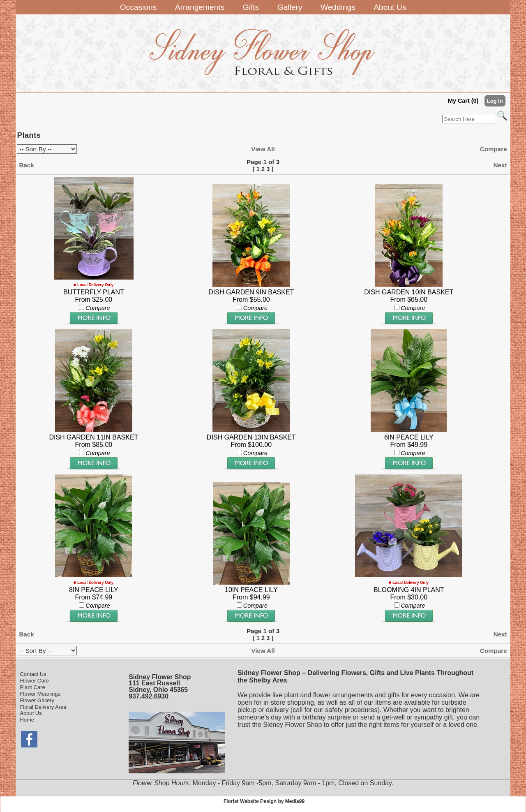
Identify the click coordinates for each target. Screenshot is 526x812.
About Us (31, 713)
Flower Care (34, 681)
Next (500, 165)
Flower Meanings (40, 694)
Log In (495, 101)
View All (263, 149)
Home (27, 720)
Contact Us (33, 674)
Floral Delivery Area (43, 707)
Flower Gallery (37, 700)
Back (26, 165)
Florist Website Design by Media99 (264, 801)
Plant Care (32, 687)
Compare (494, 149)
